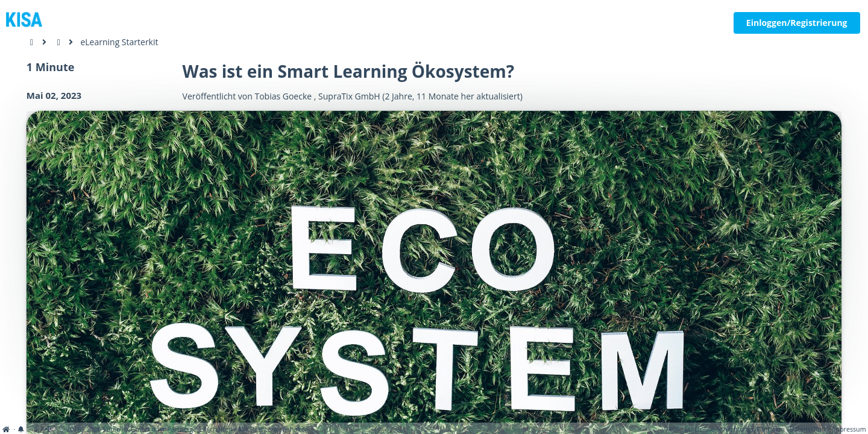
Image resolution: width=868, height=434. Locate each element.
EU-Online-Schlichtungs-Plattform (735, 429)
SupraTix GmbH (349, 96)
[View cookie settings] (35, 429)
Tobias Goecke (283, 96)
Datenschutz (808, 429)
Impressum (849, 429)
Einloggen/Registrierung (797, 23)
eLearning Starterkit (119, 42)
